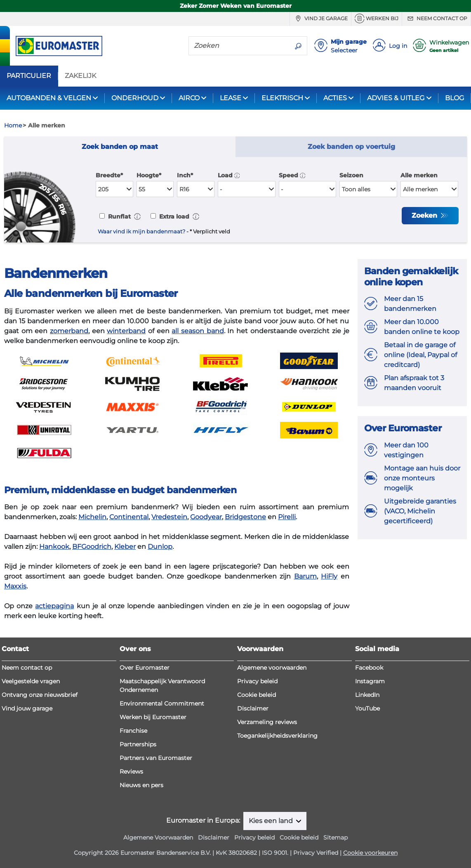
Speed (292, 175)
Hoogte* (149, 175)
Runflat (119, 216)
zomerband (69, 331)
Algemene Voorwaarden (158, 837)
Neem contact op (436, 19)
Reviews (131, 772)
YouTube (367, 708)
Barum (305, 576)
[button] (237, 175)
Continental (129, 517)
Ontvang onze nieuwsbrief (40, 695)
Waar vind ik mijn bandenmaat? (141, 232)
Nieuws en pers (141, 785)
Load (229, 175)
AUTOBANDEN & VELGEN (49, 98)
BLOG (455, 98)
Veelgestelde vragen (31, 681)
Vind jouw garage (27, 708)
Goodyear (206, 517)
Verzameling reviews (267, 722)
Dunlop (160, 547)
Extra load (173, 216)
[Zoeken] (239, 45)
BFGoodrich (92, 547)
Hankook (54, 547)
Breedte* (109, 175)
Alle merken (419, 175)
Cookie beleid (257, 695)
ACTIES (335, 98)
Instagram (370, 681)
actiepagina (54, 606)
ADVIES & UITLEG (396, 98)
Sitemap (336, 837)
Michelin (92, 517)
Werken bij (377, 19)
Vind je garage (320, 19)
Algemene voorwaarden (272, 668)
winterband (126, 331)
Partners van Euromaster (156, 758)
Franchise (133, 731)
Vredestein (169, 517)
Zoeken (425, 215)
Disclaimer (253, 708)
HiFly (329, 576)
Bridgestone (245, 517)
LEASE (231, 98)
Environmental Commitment (162, 703)
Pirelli (287, 517)
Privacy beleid (257, 681)
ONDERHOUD (135, 98)
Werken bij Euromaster (153, 717)
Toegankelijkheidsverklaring (277, 736)
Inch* (185, 175)
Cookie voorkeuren (370, 853)
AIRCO (189, 98)
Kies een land (272, 821)
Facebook (369, 668)
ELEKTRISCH (282, 98)
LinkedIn (367, 695)
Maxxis (15, 586)
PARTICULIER (29, 76)
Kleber (125, 547)
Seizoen (351, 175)
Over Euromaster (145, 668)
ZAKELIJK (80, 76)
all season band (198, 331)
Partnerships (138, 744)
